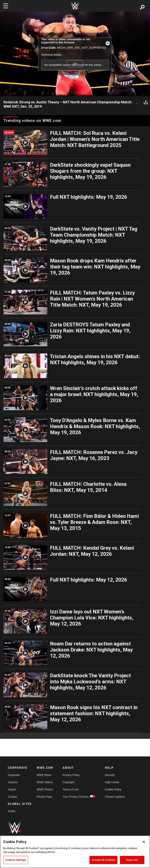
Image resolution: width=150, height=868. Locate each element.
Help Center (112, 782)
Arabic (12, 811)
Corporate (14, 775)
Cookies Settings (16, 860)
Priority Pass (44, 797)
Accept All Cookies (103, 860)
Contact (12, 797)
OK (75, 64)
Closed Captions (115, 797)
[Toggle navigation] (6, 6)
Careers (13, 782)
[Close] (144, 842)
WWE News (44, 775)
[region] (75, 852)
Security (110, 775)
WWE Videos (45, 782)
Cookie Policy (113, 789)
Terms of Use (71, 789)
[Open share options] (146, 102)
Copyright (69, 782)
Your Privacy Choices (76, 797)
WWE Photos (45, 789)
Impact (12, 789)
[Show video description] (137, 102)
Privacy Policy (71, 775)
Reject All (132, 860)
